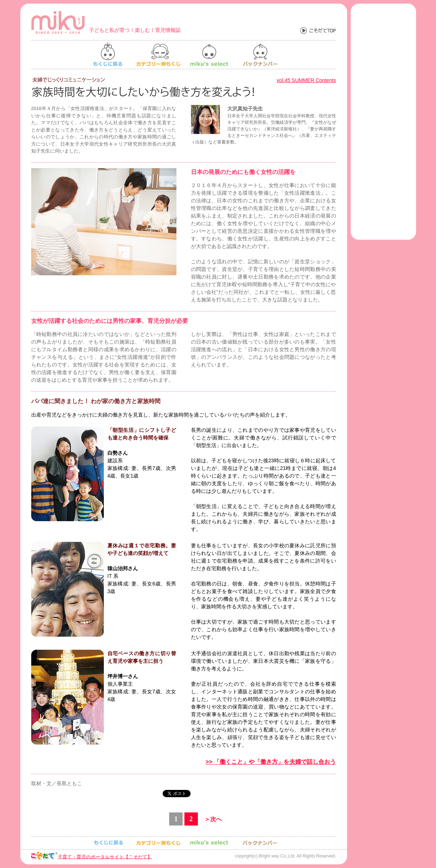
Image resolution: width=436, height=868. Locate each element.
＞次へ (213, 819)
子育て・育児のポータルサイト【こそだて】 (105, 857)
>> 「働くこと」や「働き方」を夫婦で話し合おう (271, 762)
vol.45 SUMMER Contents (306, 80)
